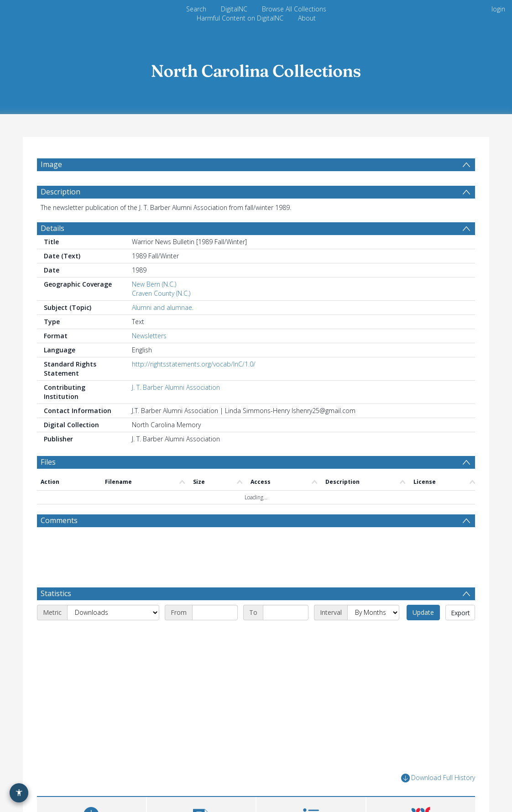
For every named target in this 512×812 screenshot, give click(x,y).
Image (51, 164)
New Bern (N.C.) (154, 284)
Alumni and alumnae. (163, 307)
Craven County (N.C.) (161, 293)
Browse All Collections (294, 9)
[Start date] (215, 613)
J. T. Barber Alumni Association (176, 387)
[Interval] (373, 613)
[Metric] (113, 613)
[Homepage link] (256, 68)
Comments (59, 520)
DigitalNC (234, 9)
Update (423, 612)
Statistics (56, 593)
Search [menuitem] (196, 9)
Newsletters (149, 336)
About (307, 18)
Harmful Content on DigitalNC (240, 18)
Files (48, 462)
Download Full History (438, 778)
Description (60, 192)
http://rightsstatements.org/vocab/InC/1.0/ (194, 364)
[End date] (286, 613)
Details (52, 228)
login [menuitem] (498, 9)
